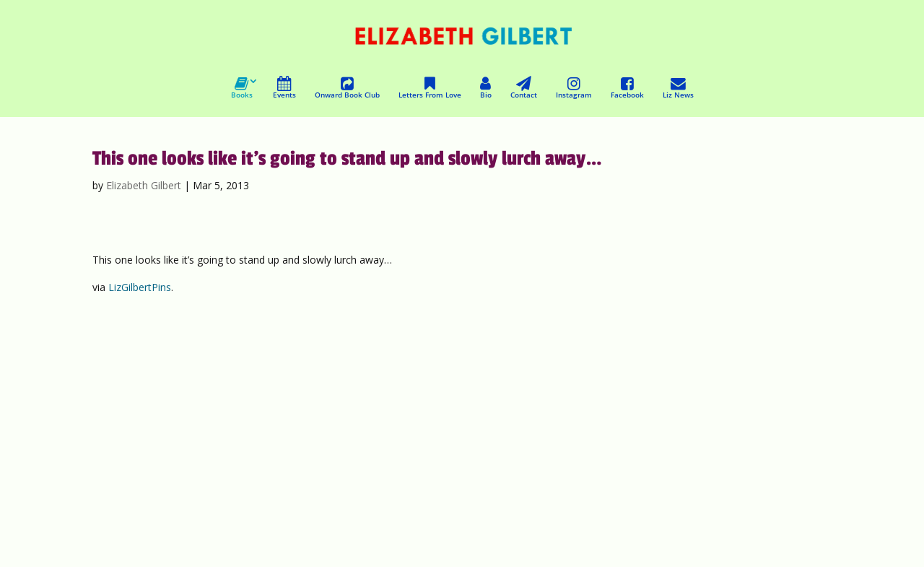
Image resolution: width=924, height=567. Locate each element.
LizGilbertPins (140, 287)
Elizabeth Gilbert (144, 185)
